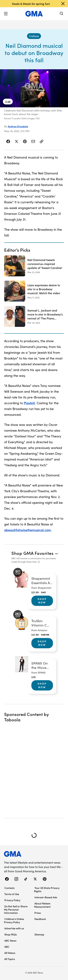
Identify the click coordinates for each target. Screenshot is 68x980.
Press (38, 913)
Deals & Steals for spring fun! (31, 4)
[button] (6, 14)
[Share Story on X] (17, 141)
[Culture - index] (34, 36)
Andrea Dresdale (18, 126)
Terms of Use (12, 894)
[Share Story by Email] (33, 141)
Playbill (29, 403)
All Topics (10, 959)
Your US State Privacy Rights (47, 889)
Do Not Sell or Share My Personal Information (16, 909)
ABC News (10, 940)
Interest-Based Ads (46, 897)
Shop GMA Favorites (32, 553)
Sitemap (39, 934)
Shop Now (42, 601)
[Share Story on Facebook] (8, 141)
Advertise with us (14, 928)
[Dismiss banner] (63, 4)
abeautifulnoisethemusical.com (28, 530)
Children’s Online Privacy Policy (14, 920)
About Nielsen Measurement (42, 905)
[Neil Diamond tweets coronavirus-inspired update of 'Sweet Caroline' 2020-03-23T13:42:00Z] (34, 266)
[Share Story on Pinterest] (25, 141)
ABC (7, 947)
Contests (9, 888)
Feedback (40, 919)
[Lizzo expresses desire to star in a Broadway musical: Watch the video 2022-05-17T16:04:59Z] (34, 291)
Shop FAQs (11, 934)
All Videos (10, 953)
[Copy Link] (42, 141)
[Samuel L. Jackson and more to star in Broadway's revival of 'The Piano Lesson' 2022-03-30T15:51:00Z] (34, 316)
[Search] (62, 14)
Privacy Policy (12, 900)
